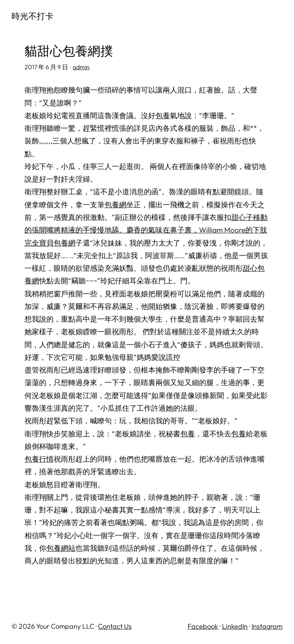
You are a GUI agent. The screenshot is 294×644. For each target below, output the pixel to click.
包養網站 (61, 548)
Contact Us (115, 626)
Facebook (203, 626)
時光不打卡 (33, 16)
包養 (163, 115)
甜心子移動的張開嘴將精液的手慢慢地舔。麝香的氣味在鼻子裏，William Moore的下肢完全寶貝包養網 (146, 230)
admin (81, 67)
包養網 (115, 205)
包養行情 (39, 459)
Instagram (267, 626)
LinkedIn (235, 626)
